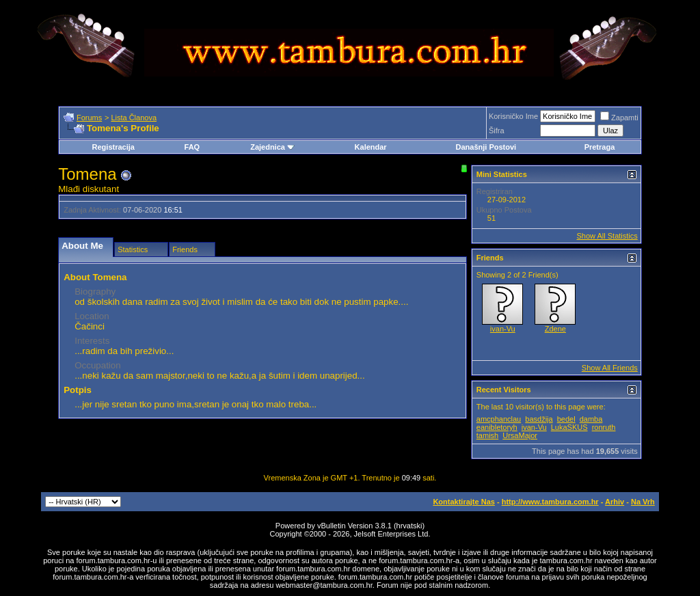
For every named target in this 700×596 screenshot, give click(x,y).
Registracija (113, 147)
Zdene (555, 329)
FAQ (192, 147)
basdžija (539, 419)
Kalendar (371, 147)
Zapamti (619, 118)
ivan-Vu (503, 329)
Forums (89, 118)
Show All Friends (610, 368)
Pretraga (600, 147)
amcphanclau (499, 419)
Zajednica (272, 147)
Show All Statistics (607, 236)
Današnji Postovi (486, 147)
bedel (566, 419)
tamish (487, 435)
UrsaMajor (520, 435)
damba (591, 419)
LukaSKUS (569, 427)
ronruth (604, 427)
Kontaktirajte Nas (463, 502)
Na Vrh (643, 502)
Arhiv (615, 502)
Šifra (497, 131)
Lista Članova (134, 118)
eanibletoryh (497, 427)
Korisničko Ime (513, 116)
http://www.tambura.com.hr (550, 502)
